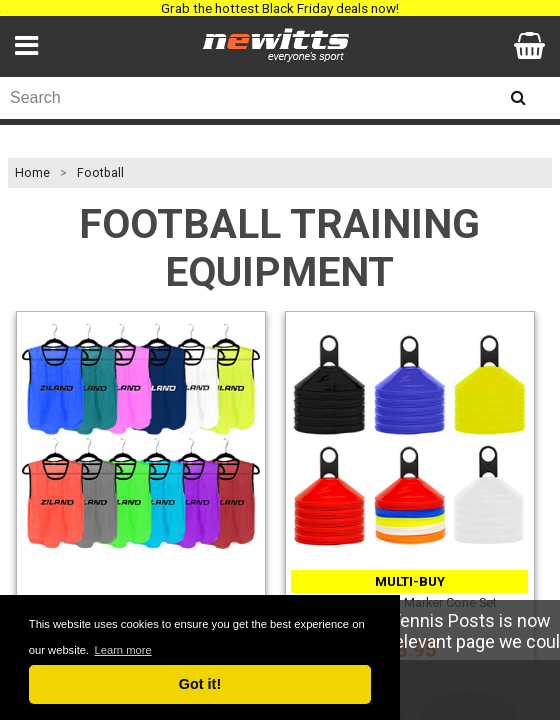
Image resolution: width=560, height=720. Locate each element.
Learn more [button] (122, 650)
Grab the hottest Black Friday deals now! (280, 8)
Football (100, 173)
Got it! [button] (200, 684)
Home (32, 173)
